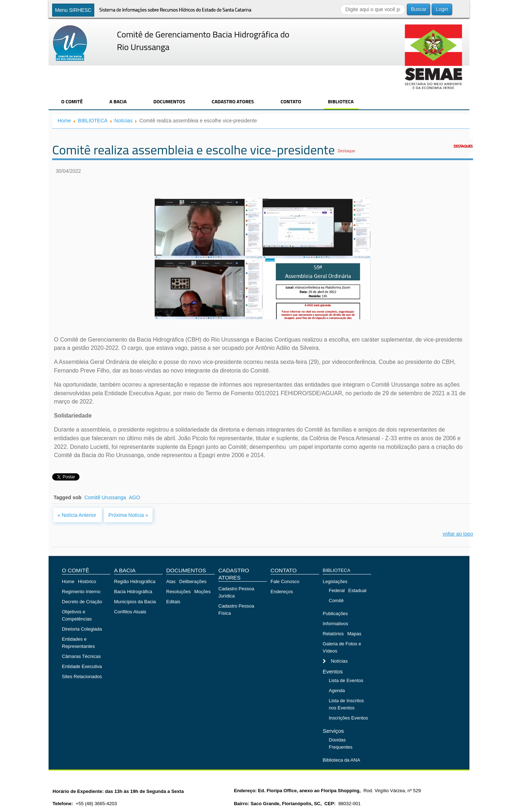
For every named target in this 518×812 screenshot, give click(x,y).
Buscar (419, 9)
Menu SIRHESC (73, 10)
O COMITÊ (72, 101)
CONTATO (291, 101)
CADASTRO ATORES (233, 101)
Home (64, 121)
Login (442, 9)
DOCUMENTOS (169, 101)
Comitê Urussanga (105, 497)
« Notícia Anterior (78, 515)
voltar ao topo (458, 534)
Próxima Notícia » (128, 515)
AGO (134, 497)
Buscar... (340, 4)
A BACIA (118, 101)
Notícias (124, 121)
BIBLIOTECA (341, 101)
